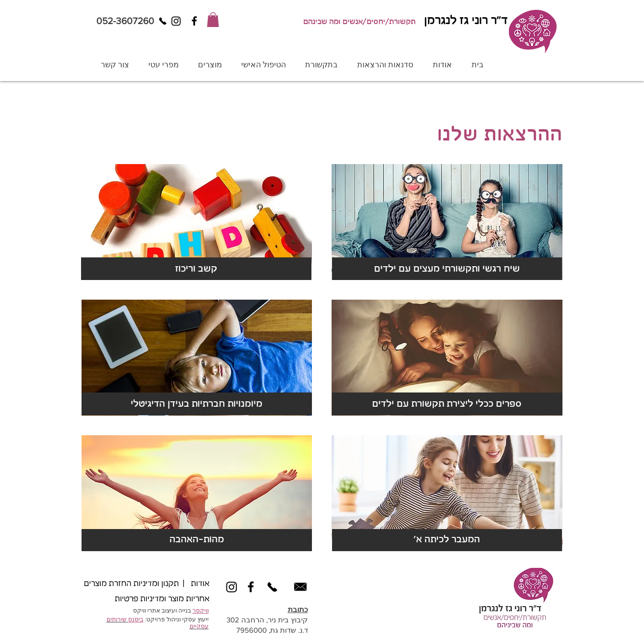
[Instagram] (176, 21)
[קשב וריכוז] (196, 269)
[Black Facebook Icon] (194, 21)
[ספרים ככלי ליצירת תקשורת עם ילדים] (447, 404)
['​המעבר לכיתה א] (447, 540)
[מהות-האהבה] (197, 540)
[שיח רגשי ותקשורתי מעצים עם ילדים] (447, 269)
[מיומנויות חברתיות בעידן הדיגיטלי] (197, 404)
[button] (213, 20)
